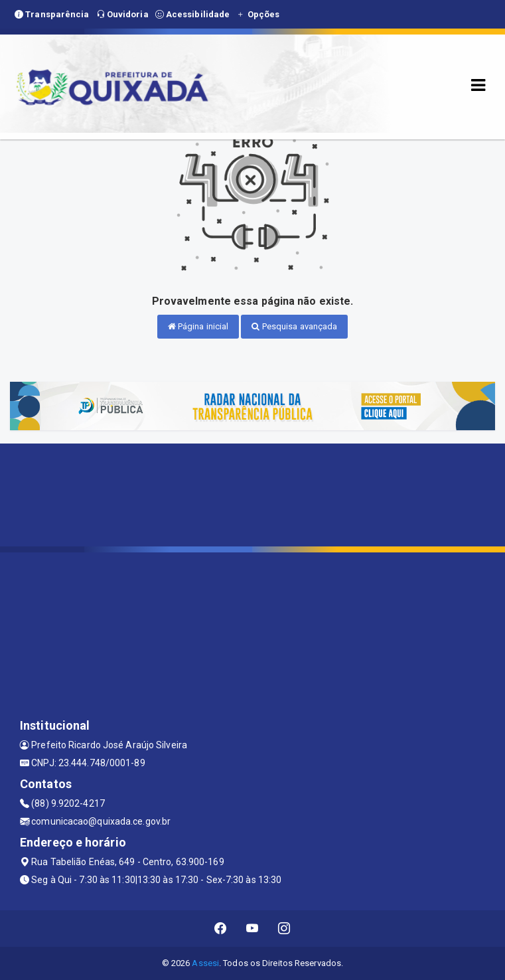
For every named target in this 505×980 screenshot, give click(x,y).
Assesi (205, 963)
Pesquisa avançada (294, 326)
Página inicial (198, 326)
